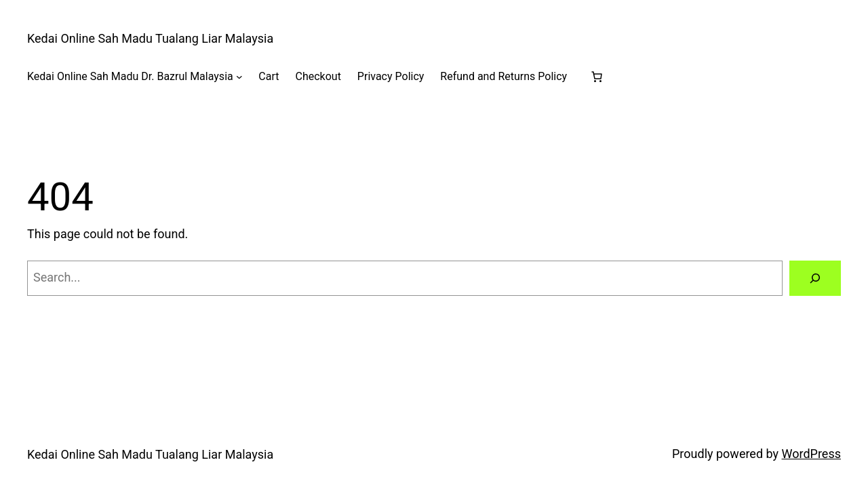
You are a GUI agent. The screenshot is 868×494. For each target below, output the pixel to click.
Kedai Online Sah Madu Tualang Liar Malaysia (150, 38)
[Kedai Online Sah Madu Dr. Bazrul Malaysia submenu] (239, 77)
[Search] (815, 278)
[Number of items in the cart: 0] (597, 77)
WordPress (811, 454)
